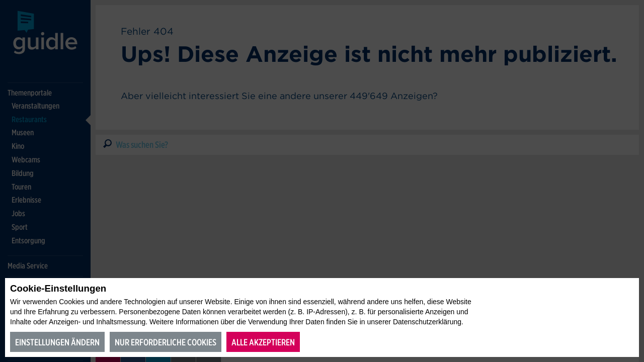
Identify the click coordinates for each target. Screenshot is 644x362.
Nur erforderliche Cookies (166, 342)
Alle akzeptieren (263, 342)
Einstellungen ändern (57, 342)
